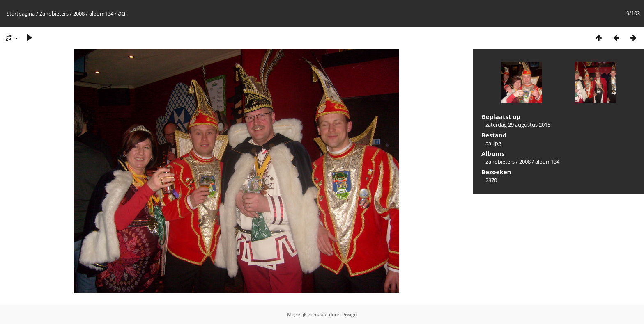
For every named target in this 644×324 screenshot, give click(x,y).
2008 (79, 14)
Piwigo (350, 314)
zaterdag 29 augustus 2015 (518, 125)
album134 (101, 14)
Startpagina (21, 14)
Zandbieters (54, 14)
